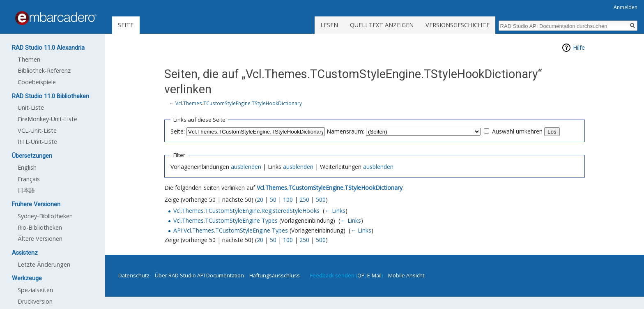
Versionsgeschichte (458, 25)
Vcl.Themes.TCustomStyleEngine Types (225, 220)
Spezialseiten (35, 290)
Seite (126, 25)
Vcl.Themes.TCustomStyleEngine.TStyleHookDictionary (239, 103)
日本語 (26, 190)
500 (321, 199)
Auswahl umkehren (517, 131)
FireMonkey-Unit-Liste (47, 119)
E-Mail (374, 275)
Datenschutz (134, 275)
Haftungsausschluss (275, 275)
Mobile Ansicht (406, 275)
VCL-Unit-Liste (37, 130)
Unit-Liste (31, 107)
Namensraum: (345, 131)
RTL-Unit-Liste (37, 142)
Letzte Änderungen (44, 264)
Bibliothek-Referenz (44, 70)
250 (304, 199)
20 (260, 199)
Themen (29, 59)
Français (29, 179)
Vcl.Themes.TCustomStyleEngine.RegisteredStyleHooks (246, 211)
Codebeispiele (37, 82)
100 (288, 199)
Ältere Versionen (40, 239)
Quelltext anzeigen (382, 25)
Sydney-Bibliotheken (45, 216)
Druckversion (35, 301)
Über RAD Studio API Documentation (199, 275)
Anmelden (626, 7)
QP (361, 275)
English (27, 167)
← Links (335, 211)
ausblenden (246, 167)
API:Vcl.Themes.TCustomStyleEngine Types (231, 230)
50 (273, 199)
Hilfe (579, 47)
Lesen (329, 25)
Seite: (178, 131)
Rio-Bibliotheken (40, 227)
